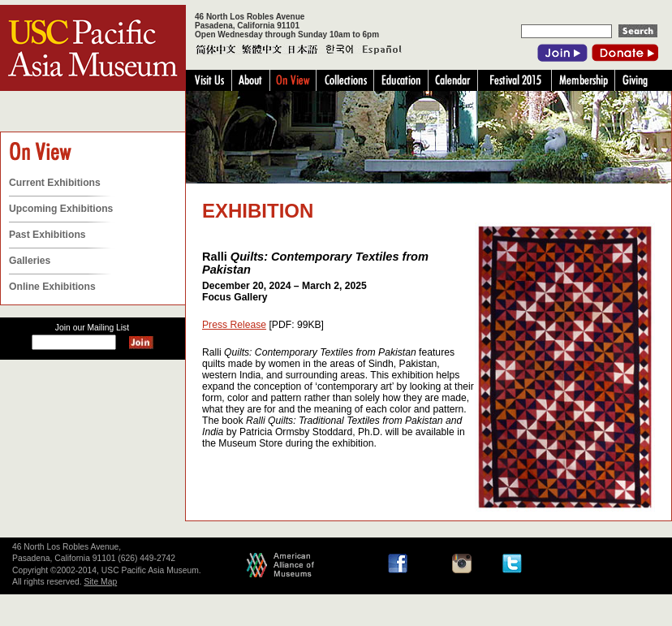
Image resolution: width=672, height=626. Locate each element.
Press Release (234, 325)
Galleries (30, 261)
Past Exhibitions (47, 235)
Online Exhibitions (52, 287)
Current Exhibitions (55, 183)
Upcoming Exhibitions (61, 209)
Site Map (100, 582)
